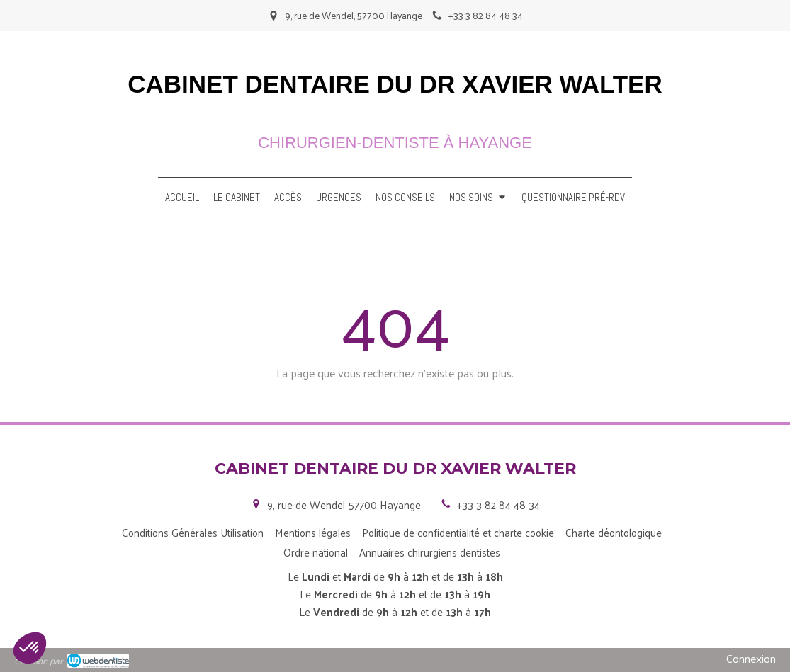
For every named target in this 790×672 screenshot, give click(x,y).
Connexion (751, 658)
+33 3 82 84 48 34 (498, 505)
